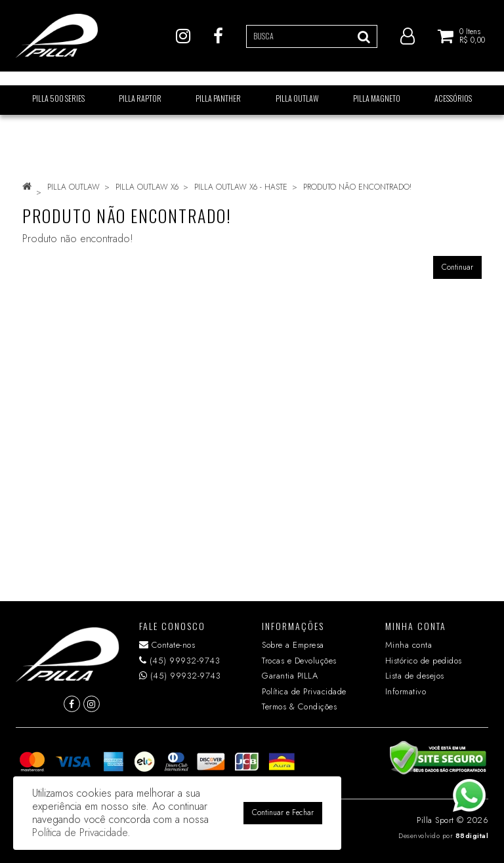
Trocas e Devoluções (299, 661)
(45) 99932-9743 (180, 661)
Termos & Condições (299, 706)
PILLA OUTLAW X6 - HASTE (241, 187)
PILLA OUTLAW (73, 187)
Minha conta (409, 645)
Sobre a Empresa (293, 645)
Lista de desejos (415, 676)
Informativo (406, 691)
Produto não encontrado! (357, 187)
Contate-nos (167, 645)
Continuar (457, 267)
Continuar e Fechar (283, 812)
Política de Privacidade (304, 691)
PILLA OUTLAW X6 (147, 187)
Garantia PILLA (290, 676)
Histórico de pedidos (424, 661)
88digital (472, 836)
